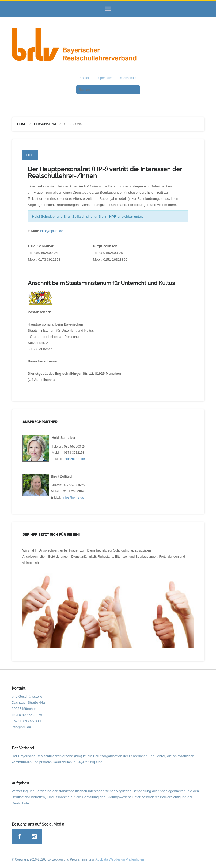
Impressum (105, 78)
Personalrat (45, 124)
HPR (30, 155)
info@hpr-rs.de (52, 231)
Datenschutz (128, 78)
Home (22, 124)
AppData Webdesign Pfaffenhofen (120, 859)
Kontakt (85, 78)
